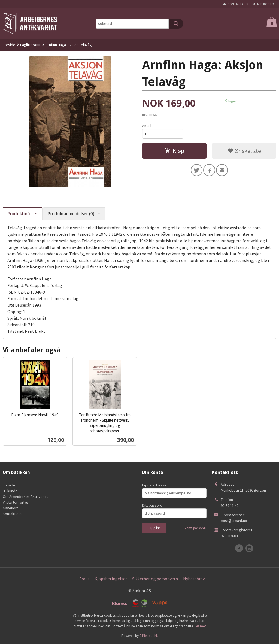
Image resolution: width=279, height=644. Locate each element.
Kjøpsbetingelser (111, 579)
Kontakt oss (13, 514)
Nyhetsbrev (194, 579)
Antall (147, 126)
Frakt (84, 579)
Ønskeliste (244, 151)
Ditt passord (152, 505)
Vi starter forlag (16, 502)
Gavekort (10, 508)
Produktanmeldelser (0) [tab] (71, 214)
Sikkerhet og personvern (155, 579)
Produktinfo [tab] (19, 214)
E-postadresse (154, 485)
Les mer (200, 626)
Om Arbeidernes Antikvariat (25, 497)
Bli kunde (10, 491)
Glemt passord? (195, 528)
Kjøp (174, 151)
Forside (9, 45)
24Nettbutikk (149, 636)
